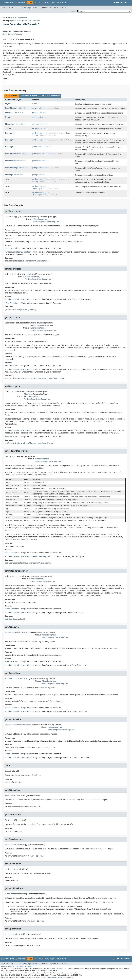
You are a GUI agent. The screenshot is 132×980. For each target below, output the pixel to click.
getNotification (40, 154)
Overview (5, 3)
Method (33, 8)
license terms (34, 977)
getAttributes (39, 113)
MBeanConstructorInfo (15, 124)
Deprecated (50, 3)
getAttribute (38, 108)
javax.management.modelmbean (26, 21)
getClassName (38, 117)
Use (36, 3)
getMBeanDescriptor (41, 147)
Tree (41, 3)
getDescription (39, 128)
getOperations (39, 175)
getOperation (38, 168)
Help (64, 3)
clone (35, 104)
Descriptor (10, 133)
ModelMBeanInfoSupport (13, 34)
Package (22, 3)
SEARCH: (73, 11)
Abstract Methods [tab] (51, 96)
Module (14, 3)
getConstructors (40, 124)
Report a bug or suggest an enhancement (17, 967)
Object (8, 104)
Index (58, 3)
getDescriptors (39, 140)
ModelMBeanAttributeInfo (17, 108)
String (48, 108)
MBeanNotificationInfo (16, 161)
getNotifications (40, 161)
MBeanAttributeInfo (14, 113)
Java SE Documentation (59, 969)
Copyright (5, 975)
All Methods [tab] (11, 96)
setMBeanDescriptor (41, 192)
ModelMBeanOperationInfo (17, 168)
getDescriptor (39, 133)
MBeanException (40, 219)
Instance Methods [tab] (30, 96)
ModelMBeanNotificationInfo (18, 154)
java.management (19, 18)
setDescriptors (39, 186)
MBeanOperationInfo (14, 175)
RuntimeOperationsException (46, 222)
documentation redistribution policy (59, 977)
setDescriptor (39, 179)
